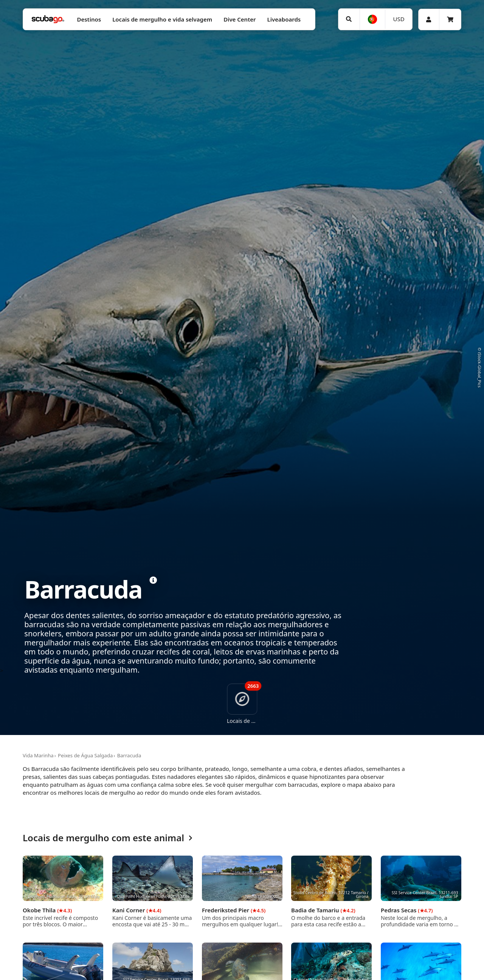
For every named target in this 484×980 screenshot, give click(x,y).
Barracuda (129, 755)
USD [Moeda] (399, 19)
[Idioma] (372, 19)
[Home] (48, 19)
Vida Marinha (38, 755)
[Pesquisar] (349, 19)
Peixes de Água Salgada (85, 755)
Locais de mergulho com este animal (108, 838)
